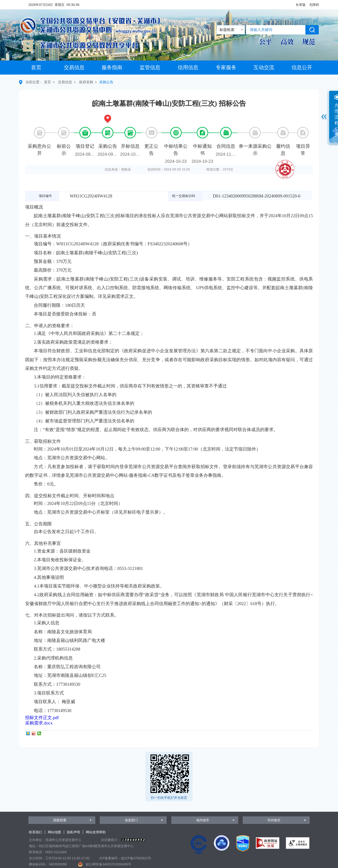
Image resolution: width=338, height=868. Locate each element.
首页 (36, 67)
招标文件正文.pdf (42, 718)
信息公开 (302, 67)
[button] (301, 5)
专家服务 (226, 67)
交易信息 (74, 67)
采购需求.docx (39, 723)
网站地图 (54, 832)
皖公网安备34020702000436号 (109, 864)
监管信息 (150, 67)
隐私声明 (73, 832)
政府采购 (86, 82)
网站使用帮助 (96, 832)
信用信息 (188, 67)
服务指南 (112, 67)
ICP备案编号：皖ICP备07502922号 (125, 858)
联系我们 (35, 832)
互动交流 (264, 67)
